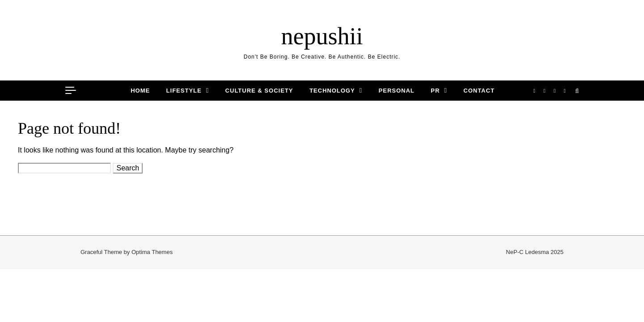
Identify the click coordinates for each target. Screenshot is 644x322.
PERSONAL (397, 91)
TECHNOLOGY (332, 91)
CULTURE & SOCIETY (259, 91)
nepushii (322, 36)
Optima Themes (152, 252)
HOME (140, 91)
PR (435, 91)
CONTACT (479, 91)
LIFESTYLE (184, 91)
